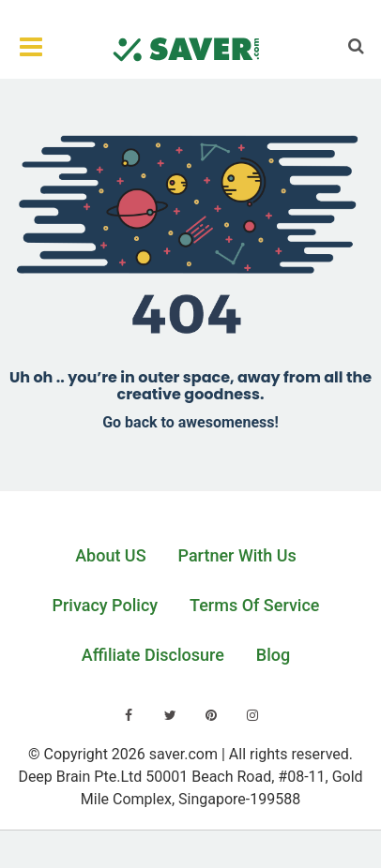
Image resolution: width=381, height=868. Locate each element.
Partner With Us (237, 555)
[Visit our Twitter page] (170, 715)
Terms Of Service (254, 605)
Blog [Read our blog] (273, 655)
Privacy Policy (106, 605)
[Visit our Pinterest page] (211, 715)
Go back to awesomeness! (190, 422)
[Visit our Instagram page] (252, 715)
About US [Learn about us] (110, 555)
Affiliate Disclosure (153, 655)
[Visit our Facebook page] (129, 715)
